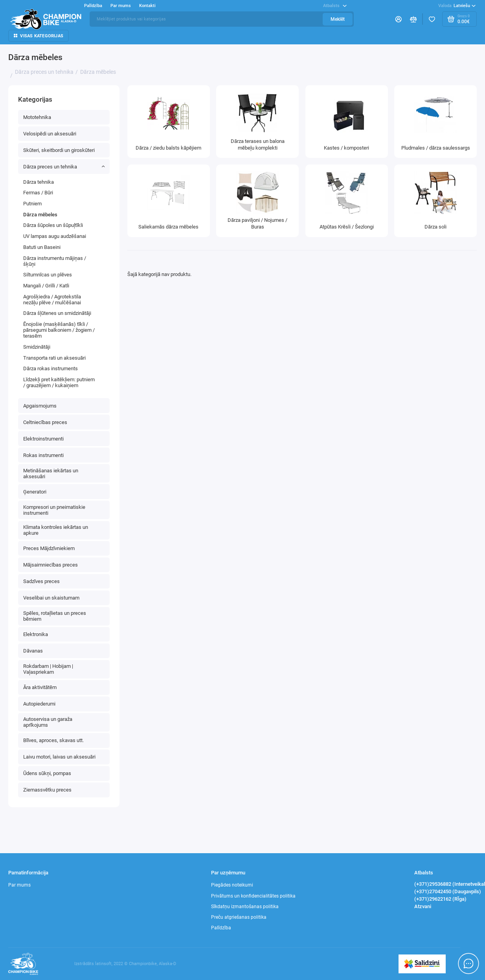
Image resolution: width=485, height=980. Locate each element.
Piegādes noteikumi (232, 885)
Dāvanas (33, 651)
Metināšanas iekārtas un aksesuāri (51, 474)
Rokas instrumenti (43, 455)
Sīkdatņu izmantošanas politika (245, 907)
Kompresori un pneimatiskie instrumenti (54, 510)
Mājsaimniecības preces (51, 565)
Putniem (32, 204)
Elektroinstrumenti (43, 439)
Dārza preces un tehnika (64, 167)
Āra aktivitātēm (40, 687)
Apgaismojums (40, 406)
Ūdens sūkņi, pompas (47, 773)
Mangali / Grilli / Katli (46, 286)
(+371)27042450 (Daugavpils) (448, 891)
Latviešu (457, 6)
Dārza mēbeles (40, 215)
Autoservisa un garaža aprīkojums (48, 722)
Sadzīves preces (41, 581)
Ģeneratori (35, 492)
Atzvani (423, 906)
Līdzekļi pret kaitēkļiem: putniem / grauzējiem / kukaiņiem (59, 382)
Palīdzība (93, 6)
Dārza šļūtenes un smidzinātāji (57, 313)
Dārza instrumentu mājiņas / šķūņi (55, 261)
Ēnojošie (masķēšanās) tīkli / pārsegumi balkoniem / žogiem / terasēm (59, 330)
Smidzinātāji (37, 347)
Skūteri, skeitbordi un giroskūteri (59, 150)
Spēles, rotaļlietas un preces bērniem (55, 616)
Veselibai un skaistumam (51, 598)
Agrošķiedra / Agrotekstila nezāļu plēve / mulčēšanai (52, 300)
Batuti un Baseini (42, 247)
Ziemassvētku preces (47, 790)
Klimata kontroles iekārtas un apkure (56, 530)
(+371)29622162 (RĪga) (440, 899)
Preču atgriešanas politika (239, 917)
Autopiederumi (39, 704)
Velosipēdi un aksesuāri (50, 134)
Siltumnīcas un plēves (48, 275)
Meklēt (338, 19)
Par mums (121, 6)
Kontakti (147, 6)
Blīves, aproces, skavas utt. (53, 740)
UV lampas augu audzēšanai (55, 236)
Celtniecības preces (45, 422)
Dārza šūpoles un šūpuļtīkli (53, 225)
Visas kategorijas (39, 36)
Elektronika (36, 634)
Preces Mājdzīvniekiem (49, 548)
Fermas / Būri (38, 193)
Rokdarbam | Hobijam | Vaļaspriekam (48, 669)
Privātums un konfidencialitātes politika (253, 896)
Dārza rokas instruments (51, 368)
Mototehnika (37, 117)
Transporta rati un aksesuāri (54, 358)
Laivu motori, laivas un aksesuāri (59, 757)
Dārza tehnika (39, 182)
